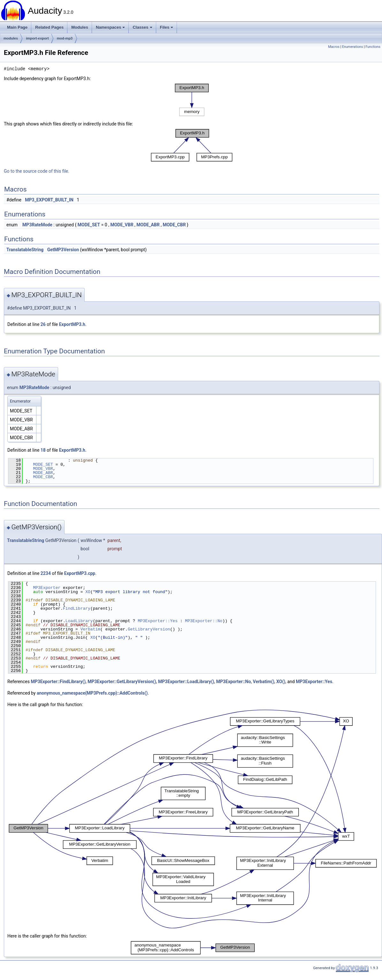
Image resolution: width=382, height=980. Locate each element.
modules (11, 38)
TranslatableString (25, 250)
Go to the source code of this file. (37, 171)
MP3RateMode (37, 225)
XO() (281, 682)
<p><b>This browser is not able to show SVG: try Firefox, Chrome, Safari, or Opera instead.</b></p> (192, 100)
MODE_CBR (174, 225)
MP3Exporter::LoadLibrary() (186, 682)
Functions (373, 47)
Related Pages (49, 27)
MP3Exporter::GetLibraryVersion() (122, 682)
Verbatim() (264, 682)
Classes (142, 27)
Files (167, 27)
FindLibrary (77, 608)
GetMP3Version (63, 250)
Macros (334, 47)
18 (43, 450)
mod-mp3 (65, 38)
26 (43, 324)
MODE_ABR (148, 225)
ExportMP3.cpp (80, 573)
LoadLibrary (79, 621)
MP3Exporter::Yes (158, 621)
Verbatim (90, 629)
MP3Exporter (47, 588)
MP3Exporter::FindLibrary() (58, 682)
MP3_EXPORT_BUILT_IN (49, 200)
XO (88, 592)
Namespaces (111, 27)
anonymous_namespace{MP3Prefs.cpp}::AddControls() (92, 693)
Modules (80, 27)
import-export (37, 38)
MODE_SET (89, 225)
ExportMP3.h (72, 324)
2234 (46, 573)
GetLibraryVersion (149, 629)
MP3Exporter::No (204, 621)
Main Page (17, 27)
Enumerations (353, 47)
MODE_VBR (122, 225)
